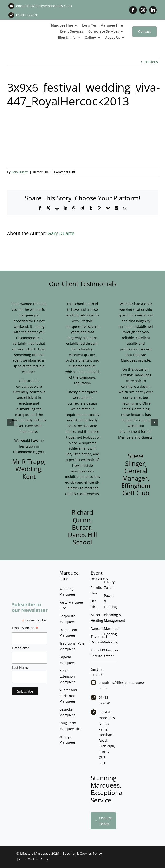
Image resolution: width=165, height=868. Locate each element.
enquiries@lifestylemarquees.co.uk (44, 6)
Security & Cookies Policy (82, 853)
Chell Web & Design (35, 859)
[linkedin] (153, 10)
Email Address (25, 628)
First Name (21, 648)
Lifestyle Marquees (35, 853)
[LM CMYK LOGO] (21, 28)
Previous (151, 62)
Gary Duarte (20, 172)
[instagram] (143, 10)
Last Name (20, 668)
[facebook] (133, 10)
